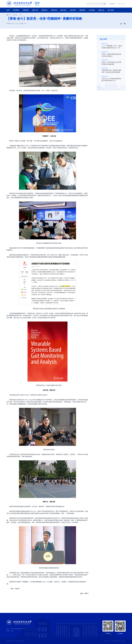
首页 (8, 10)
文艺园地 (92, 10)
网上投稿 (111, 10)
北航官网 (113, 4)
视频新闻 (82, 10)
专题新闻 (25, 10)
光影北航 (73, 10)
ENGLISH (122, 4)
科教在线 (54, 10)
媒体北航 (63, 10)
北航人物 (35, 10)
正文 (20, 15)
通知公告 (101, 10)
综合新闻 (16, 10)
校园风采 (44, 10)
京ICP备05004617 (107, 641)
